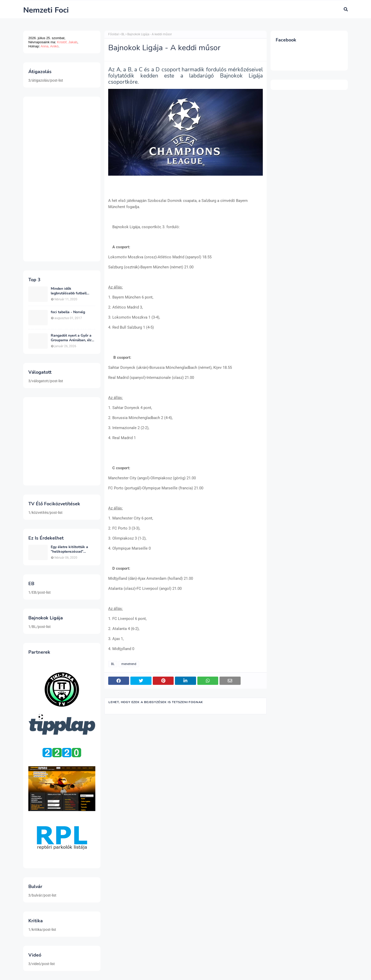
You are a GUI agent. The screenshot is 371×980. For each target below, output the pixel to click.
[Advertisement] (62, 179)
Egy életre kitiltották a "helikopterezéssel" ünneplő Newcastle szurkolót (69, 549)
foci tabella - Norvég (68, 312)
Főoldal (113, 34)
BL (123, 34)
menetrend (129, 664)
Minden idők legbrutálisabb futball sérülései (69, 291)
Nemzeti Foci (46, 10)
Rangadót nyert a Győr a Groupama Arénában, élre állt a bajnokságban (72, 338)
